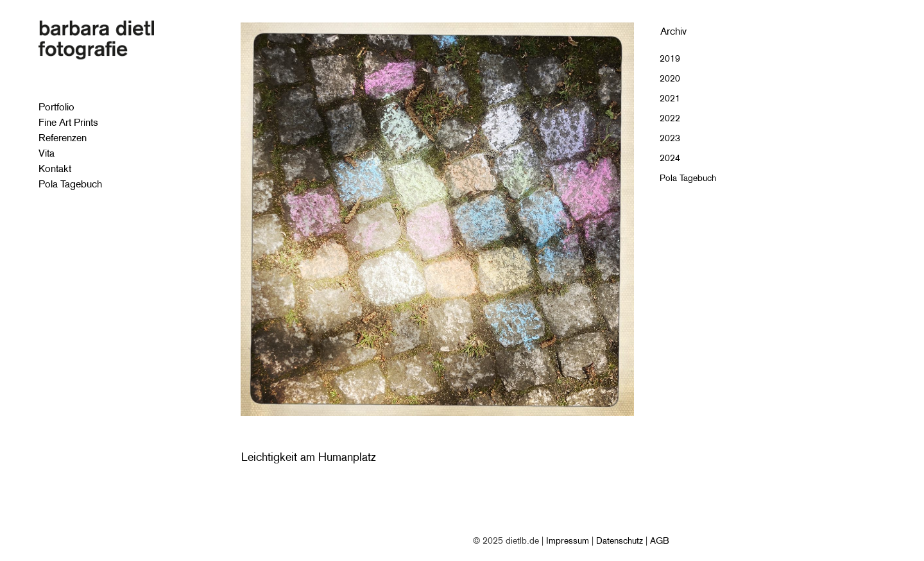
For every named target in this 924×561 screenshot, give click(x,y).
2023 (670, 138)
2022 (670, 118)
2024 (670, 158)
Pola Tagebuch (688, 178)
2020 (670, 78)
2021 (670, 98)
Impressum (568, 540)
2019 (670, 58)
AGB (660, 540)
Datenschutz (620, 540)
